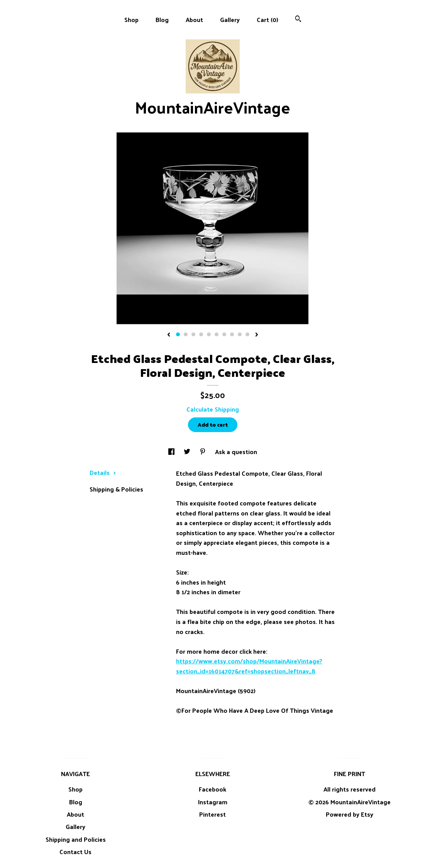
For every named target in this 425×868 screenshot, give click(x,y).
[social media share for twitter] (188, 452)
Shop (131, 19)
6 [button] (217, 334)
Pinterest (212, 814)
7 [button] (224, 334)
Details (103, 472)
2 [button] (186, 334)
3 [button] (193, 334)
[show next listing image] (257, 335)
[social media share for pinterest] (203, 452)
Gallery (230, 19)
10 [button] (247, 334)
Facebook (212, 789)
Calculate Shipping (213, 409)
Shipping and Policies (76, 839)
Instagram (213, 802)
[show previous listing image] (169, 335)
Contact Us (75, 852)
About (194, 19)
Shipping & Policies (116, 489)
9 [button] (240, 334)
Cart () (268, 19)
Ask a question (236, 452)
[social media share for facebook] (172, 452)
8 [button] (232, 334)
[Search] (298, 19)
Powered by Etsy (350, 814)
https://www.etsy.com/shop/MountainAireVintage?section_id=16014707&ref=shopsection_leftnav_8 (249, 666)
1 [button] (178, 334)
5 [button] (209, 334)
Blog (162, 19)
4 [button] (201, 334)
